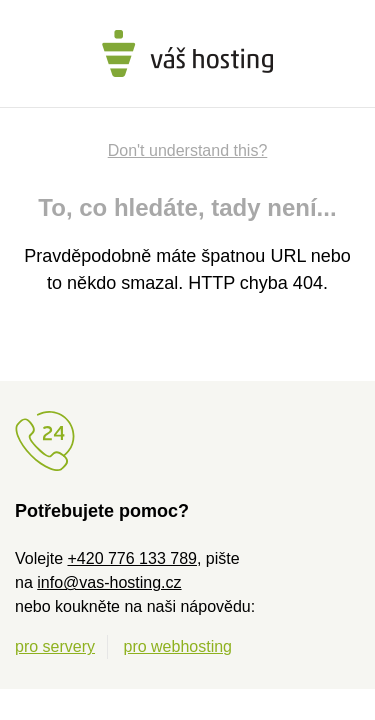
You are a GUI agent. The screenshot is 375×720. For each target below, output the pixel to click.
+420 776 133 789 (131, 558)
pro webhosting (177, 646)
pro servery (55, 646)
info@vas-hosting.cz (109, 582)
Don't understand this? (188, 150)
